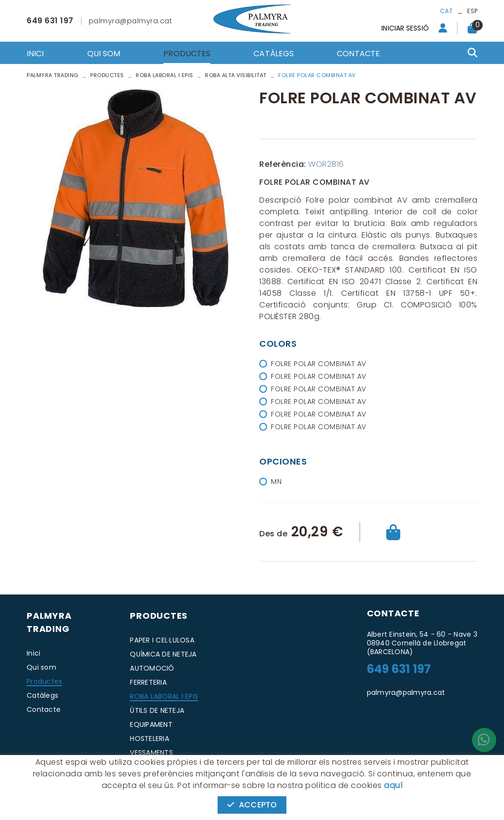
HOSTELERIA (150, 739)
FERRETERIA (148, 682)
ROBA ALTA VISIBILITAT (236, 75)
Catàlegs (42, 695)
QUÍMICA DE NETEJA (163, 654)
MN (276, 482)
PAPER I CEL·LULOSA (162, 640)
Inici (33, 653)
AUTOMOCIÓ (152, 668)
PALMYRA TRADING (53, 75)
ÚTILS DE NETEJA (157, 710)
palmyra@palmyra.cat (131, 21)
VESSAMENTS (151, 753)
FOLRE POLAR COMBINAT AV (319, 364)
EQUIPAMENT (151, 724)
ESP (472, 11)
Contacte (44, 709)
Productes (107, 75)
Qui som (41, 667)
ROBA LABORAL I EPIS (164, 696)
